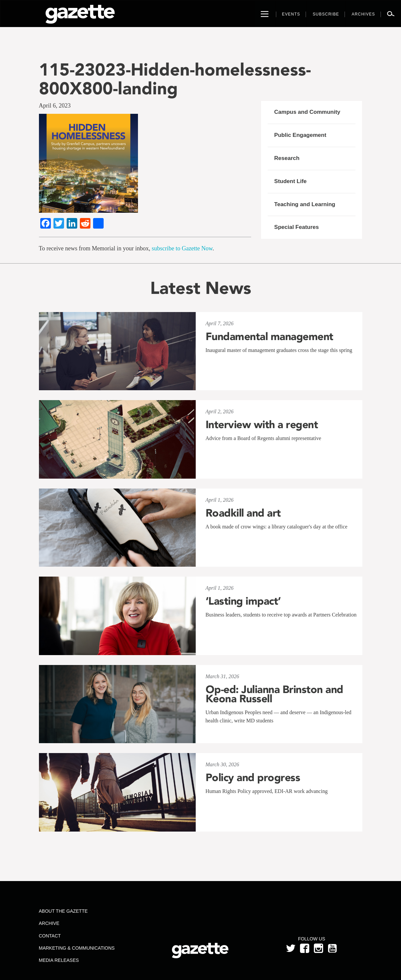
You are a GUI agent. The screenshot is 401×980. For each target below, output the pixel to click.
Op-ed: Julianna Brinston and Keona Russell (274, 694)
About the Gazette (63, 911)
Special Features (297, 227)
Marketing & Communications (77, 948)
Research (287, 158)
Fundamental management (269, 336)
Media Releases (59, 960)
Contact (50, 936)
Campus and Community (307, 112)
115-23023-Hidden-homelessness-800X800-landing (175, 79)
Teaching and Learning (305, 204)
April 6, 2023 (55, 106)
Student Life (290, 181)
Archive (49, 923)
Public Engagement (300, 135)
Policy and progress (253, 777)
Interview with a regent (262, 425)
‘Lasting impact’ (243, 601)
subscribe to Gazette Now (182, 248)
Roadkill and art (243, 513)
